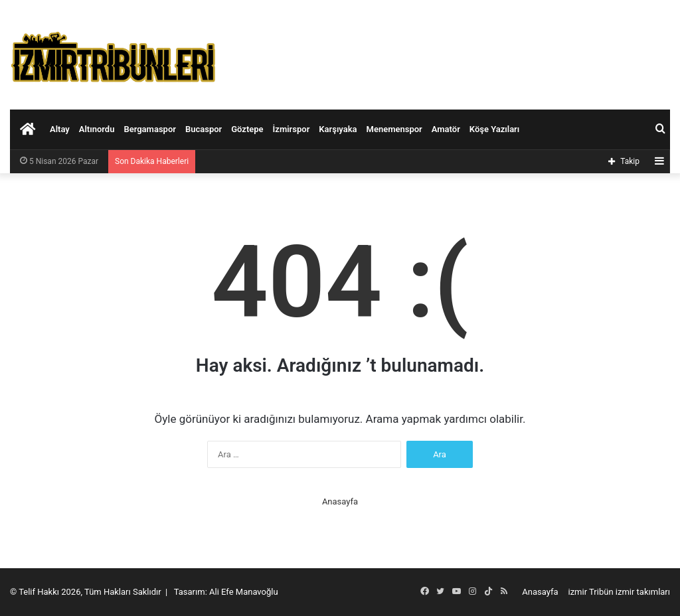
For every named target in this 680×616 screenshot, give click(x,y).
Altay (60, 129)
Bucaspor (204, 129)
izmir (578, 592)
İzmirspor (292, 129)
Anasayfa (340, 501)
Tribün (601, 592)
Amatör (446, 129)
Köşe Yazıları (494, 129)
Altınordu (97, 129)
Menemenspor (394, 129)
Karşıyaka (338, 129)
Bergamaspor (150, 129)
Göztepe (247, 129)
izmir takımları (643, 592)
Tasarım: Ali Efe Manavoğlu (226, 592)
